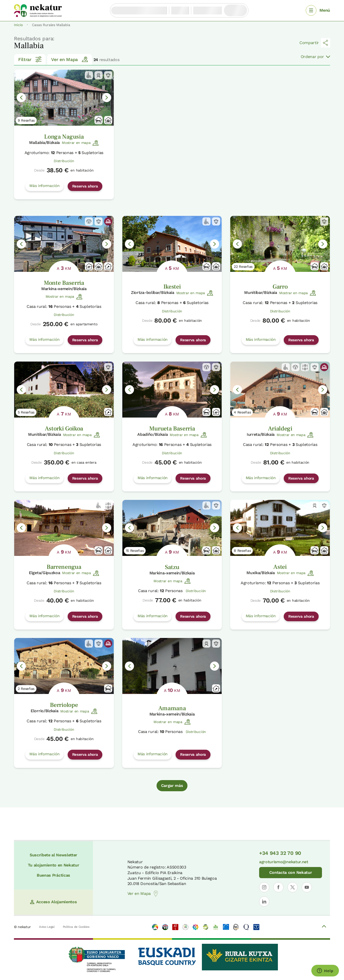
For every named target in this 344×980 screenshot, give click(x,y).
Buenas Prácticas (53, 875)
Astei (280, 567)
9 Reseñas (26, 120)
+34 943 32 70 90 (280, 853)
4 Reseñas (242, 412)
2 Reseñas (26, 689)
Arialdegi (280, 429)
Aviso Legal (47, 927)
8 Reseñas (242, 551)
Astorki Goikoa (64, 429)
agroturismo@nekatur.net (284, 862)
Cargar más (172, 786)
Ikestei (172, 287)
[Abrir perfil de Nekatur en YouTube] (307, 887)
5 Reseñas (26, 412)
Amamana (172, 708)
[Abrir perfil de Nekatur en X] (293, 887)
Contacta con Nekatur (291, 872)
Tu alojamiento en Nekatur (54, 865)
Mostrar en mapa (80, 143)
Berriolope (64, 705)
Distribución (64, 161)
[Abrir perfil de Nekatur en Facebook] (278, 887)
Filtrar (30, 59)
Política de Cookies (76, 927)
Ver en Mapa (69, 59)
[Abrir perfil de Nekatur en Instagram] (264, 887)
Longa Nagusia (64, 137)
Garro (280, 287)
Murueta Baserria (172, 429)
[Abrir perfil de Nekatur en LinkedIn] (264, 901)
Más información (44, 186)
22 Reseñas (243, 267)
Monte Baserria (64, 283)
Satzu (172, 567)
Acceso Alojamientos (54, 902)
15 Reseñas (135, 551)
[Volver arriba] (324, 927)
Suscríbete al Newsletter (53, 855)
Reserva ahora (85, 186)
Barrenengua (64, 567)
